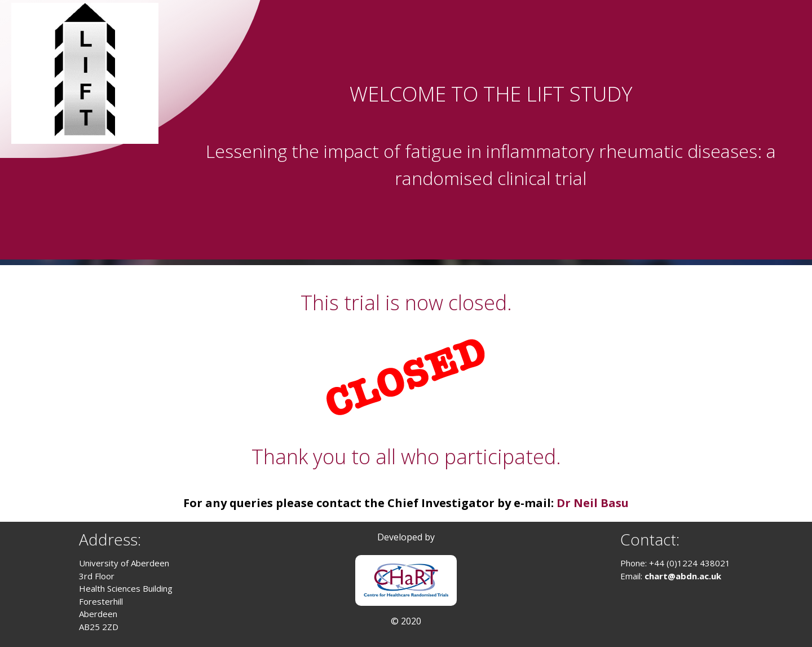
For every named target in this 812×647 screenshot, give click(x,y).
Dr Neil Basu (593, 503)
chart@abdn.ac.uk (683, 576)
